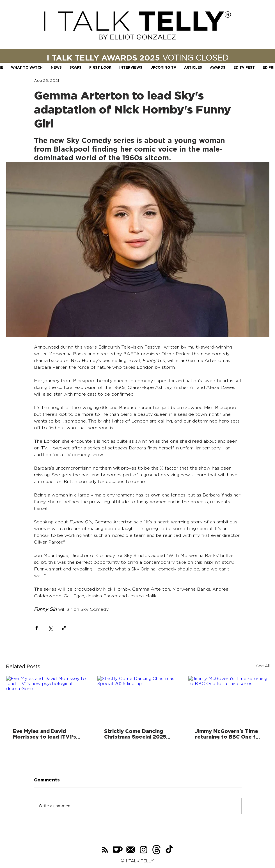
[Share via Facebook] (37, 628)
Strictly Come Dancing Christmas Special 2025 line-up (135, 734)
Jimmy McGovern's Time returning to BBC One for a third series (228, 734)
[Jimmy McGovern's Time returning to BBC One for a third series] (229, 699)
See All (263, 666)
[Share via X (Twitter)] (50, 628)
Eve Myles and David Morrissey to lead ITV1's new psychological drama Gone (46, 734)
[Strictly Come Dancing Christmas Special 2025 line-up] (138, 699)
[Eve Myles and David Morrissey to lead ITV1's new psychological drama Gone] (47, 699)
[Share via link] (64, 628)
